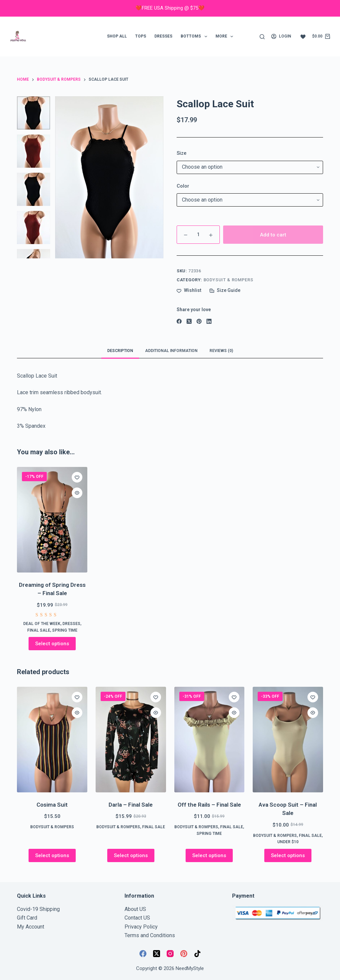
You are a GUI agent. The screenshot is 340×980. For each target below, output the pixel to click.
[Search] (262, 37)
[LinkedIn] (209, 321)
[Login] (281, 37)
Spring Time (65, 630)
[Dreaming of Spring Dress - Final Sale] (52, 520)
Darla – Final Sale (131, 805)
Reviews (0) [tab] (221, 351)
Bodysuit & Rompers (228, 280)
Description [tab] (120, 351)
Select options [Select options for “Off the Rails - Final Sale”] (209, 855)
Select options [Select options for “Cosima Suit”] (52, 855)
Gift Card (27, 918)
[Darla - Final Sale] (131, 739)
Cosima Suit (52, 805)
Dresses (163, 36)
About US (135, 909)
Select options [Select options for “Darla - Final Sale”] (131, 855)
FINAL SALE (39, 630)
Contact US (137, 918)
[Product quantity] (198, 235)
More (226, 37)
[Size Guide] (225, 290)
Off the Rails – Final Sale (209, 805)
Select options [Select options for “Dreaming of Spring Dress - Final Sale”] (52, 644)
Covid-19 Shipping (38, 909)
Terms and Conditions (150, 935)
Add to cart (273, 235)
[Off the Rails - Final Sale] (210, 739)
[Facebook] (179, 321)
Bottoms (195, 37)
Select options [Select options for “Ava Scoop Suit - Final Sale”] (288, 855)
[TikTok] (197, 954)
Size (182, 153)
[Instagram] (170, 954)
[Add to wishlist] (189, 290)
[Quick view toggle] (77, 493)
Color (183, 186)
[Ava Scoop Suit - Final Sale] (288, 739)
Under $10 (288, 842)
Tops (141, 36)
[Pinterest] (199, 321)
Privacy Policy (141, 927)
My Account (31, 927)
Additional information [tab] (171, 351)
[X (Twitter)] (189, 321)
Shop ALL (117, 36)
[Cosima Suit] (52, 739)
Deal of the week (42, 624)
